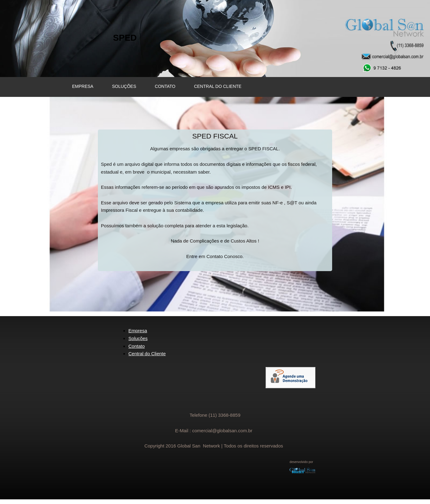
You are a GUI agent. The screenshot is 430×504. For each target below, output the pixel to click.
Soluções (138, 338)
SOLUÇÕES (124, 86)
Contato (137, 346)
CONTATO (165, 86)
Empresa (138, 331)
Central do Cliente (147, 354)
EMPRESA (83, 86)
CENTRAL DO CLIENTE (218, 86)
